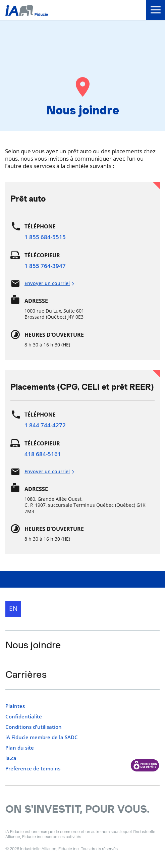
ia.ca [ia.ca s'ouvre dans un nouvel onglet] (11, 758)
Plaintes (15, 706)
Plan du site (20, 748)
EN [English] (13, 608)
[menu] (156, 10)
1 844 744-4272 (45, 425)
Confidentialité (24, 717)
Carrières (26, 674)
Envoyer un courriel (50, 283)
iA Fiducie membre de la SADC (42, 737)
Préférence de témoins (33, 769)
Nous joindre (33, 645)
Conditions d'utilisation (34, 727)
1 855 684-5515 (45, 237)
